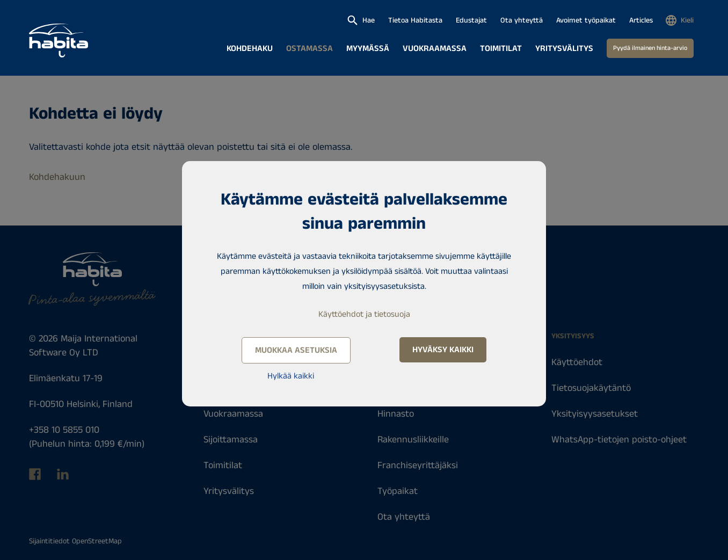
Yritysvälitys (564, 49)
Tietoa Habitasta (415, 20)
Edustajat (471, 20)
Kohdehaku (250, 49)
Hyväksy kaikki (443, 350)
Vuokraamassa (435, 49)
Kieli (687, 20)
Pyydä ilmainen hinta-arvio (650, 48)
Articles (641, 20)
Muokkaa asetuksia (296, 350)
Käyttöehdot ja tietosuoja (364, 314)
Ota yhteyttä (522, 20)
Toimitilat (501, 49)
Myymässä (368, 49)
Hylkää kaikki (291, 376)
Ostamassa (310, 49)
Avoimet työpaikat (586, 20)
